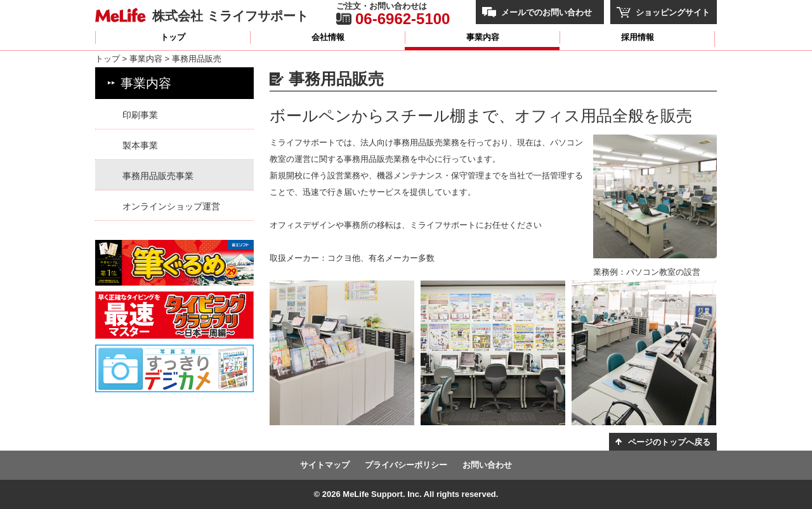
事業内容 (483, 37)
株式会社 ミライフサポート (230, 16)
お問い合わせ (487, 465)
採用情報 (638, 37)
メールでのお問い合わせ (547, 12)
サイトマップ (325, 465)
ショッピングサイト (673, 12)
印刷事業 (140, 115)
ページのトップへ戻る (669, 442)
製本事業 (140, 145)
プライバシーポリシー (406, 465)
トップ (173, 37)
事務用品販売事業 (158, 176)
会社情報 (328, 37)
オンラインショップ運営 (171, 206)
